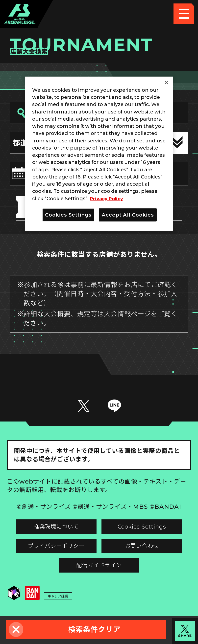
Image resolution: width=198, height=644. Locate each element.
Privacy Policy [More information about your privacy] (108, 198)
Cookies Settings (145, 529)
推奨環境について (53, 529)
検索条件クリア (94, 629)
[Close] (166, 82)
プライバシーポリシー (53, 550)
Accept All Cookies (128, 215)
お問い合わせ (145, 550)
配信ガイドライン (99, 571)
